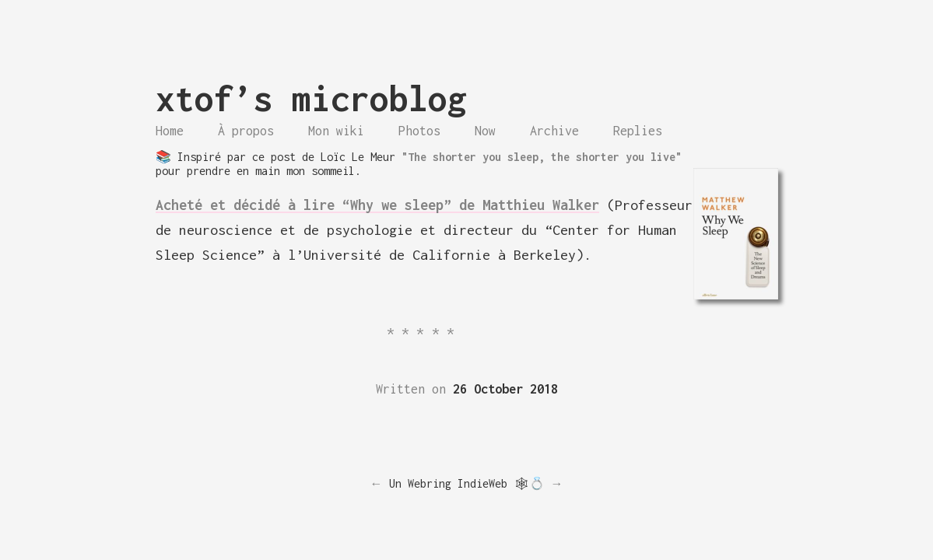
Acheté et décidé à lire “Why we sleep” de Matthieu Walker (377, 205)
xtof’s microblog (311, 98)
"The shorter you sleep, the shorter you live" (542, 157)
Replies (638, 131)
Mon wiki (336, 131)
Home (170, 131)
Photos (419, 131)
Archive (554, 131)
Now (485, 131)
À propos (246, 131)
